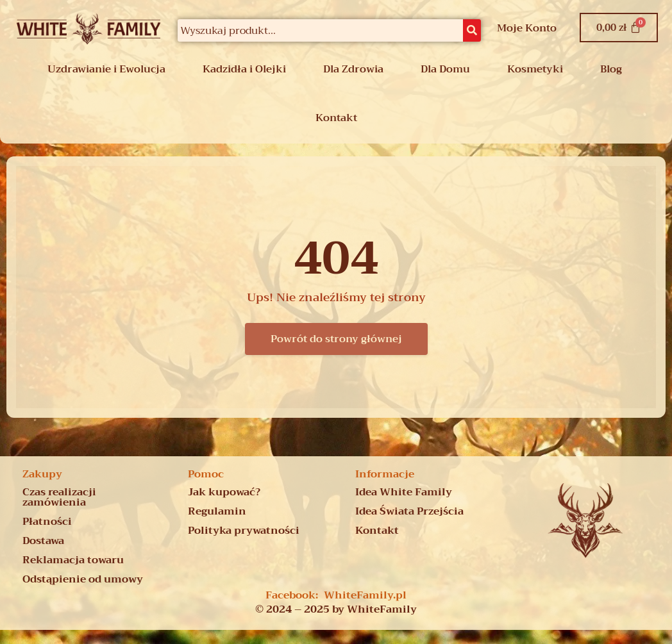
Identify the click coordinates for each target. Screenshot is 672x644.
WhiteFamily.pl (365, 595)
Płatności (47, 522)
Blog (611, 69)
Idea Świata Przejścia (409, 511)
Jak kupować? (224, 492)
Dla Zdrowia (353, 69)
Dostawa (43, 541)
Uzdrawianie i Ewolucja (106, 69)
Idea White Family (404, 492)
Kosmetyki (535, 69)
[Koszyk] (619, 28)
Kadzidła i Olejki (244, 69)
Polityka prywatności (244, 531)
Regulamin (217, 511)
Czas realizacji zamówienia (59, 497)
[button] (110, 69)
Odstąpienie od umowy (83, 579)
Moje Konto (527, 28)
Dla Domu (445, 69)
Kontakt (336, 118)
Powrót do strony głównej (336, 339)
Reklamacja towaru (73, 560)
